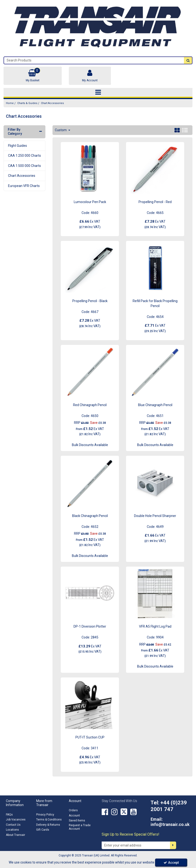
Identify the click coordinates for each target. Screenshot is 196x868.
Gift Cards (43, 830)
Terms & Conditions (49, 820)
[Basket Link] (33, 76)
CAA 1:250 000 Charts (24, 156)
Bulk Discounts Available (90, 445)
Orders (73, 810)
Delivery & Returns (48, 825)
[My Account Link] (90, 76)
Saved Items (77, 820)
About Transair (15, 835)
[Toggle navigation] (98, 92)
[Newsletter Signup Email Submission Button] (173, 845)
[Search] (94, 60)
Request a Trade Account (80, 827)
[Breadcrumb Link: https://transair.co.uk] (10, 103)
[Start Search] (188, 60)
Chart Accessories (22, 176)
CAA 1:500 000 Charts (24, 166)
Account (74, 816)
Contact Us (13, 825)
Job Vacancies (16, 820)
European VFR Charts (24, 186)
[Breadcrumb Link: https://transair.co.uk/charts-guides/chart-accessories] (52, 103)
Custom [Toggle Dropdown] (61, 130)
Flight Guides (17, 146)
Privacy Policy (45, 815)
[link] (105, 812)
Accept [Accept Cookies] (171, 863)
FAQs (9, 815)
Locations (12, 830)
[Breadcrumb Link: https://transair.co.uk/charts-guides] (27, 103)
